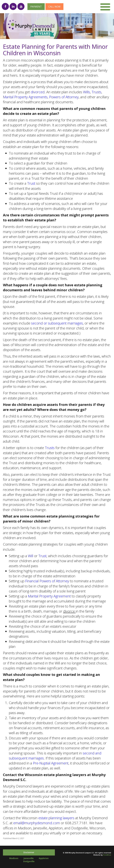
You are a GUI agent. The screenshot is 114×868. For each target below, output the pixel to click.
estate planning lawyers (56, 818)
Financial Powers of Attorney (47, 581)
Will (31, 556)
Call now (54, 7)
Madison (14, 858)
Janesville (29, 858)
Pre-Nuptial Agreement (51, 763)
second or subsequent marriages (57, 323)
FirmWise (107, 855)
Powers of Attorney (64, 97)
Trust (31, 183)
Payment (36, 7)
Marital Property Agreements (25, 97)
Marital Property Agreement (49, 596)
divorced (38, 92)
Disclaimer (29, 852)
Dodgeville (29, 861)
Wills (86, 92)
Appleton (44, 858)
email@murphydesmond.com (37, 823)
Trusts (96, 92)
